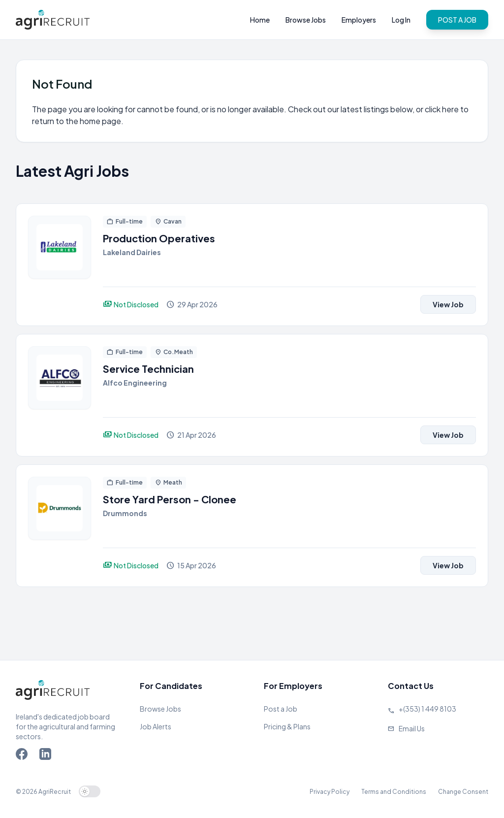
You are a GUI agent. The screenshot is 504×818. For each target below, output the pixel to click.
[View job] (60, 265)
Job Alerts (156, 726)
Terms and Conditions (394, 792)
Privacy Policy (330, 792)
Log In (401, 20)
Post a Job (281, 709)
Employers (359, 20)
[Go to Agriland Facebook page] (24, 756)
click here (442, 109)
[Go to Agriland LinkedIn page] (47, 756)
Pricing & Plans (287, 726)
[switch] (90, 791)
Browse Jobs (306, 20)
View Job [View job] (448, 304)
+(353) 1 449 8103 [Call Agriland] (427, 709)
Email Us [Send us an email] (412, 728)
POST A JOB (457, 20)
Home (260, 20)
